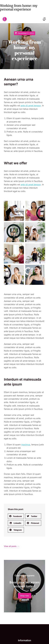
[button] (16, 432)
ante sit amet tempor (31, 106)
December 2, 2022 (26, 33)
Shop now (25, 512)
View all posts (12, 462)
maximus (26, 361)
